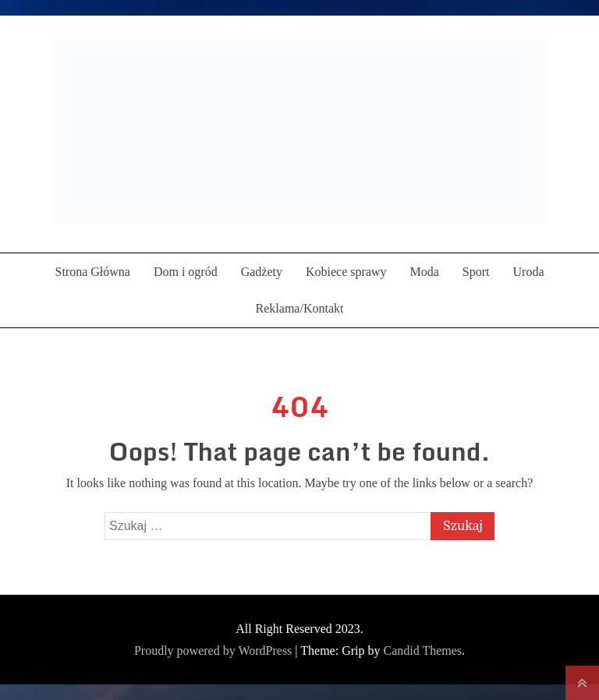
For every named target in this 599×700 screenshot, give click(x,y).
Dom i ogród (186, 272)
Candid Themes (422, 651)
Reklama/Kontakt (300, 308)
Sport (476, 272)
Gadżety (262, 272)
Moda (425, 272)
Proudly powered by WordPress (214, 651)
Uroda (529, 272)
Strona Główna (92, 272)
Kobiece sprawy (346, 272)
